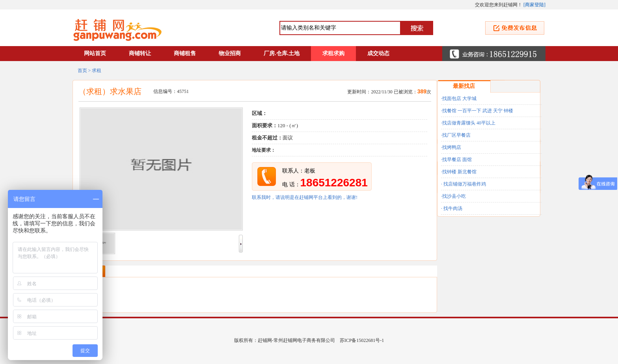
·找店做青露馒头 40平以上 (468, 123)
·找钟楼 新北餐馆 (459, 172)
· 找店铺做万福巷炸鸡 (463, 184)
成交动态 (378, 53)
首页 (82, 71)
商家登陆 (534, 5)
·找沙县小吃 (453, 196)
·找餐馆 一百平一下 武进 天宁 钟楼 (477, 111)
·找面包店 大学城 (459, 98)
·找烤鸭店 (451, 147)
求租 (97, 71)
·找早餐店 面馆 (456, 160)
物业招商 (230, 53)
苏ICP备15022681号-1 (362, 340)
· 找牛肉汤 (452, 208)
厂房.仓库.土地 (282, 53)
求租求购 (333, 53)
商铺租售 (185, 53)
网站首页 (95, 53)
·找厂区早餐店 (456, 135)
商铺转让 (140, 53)
